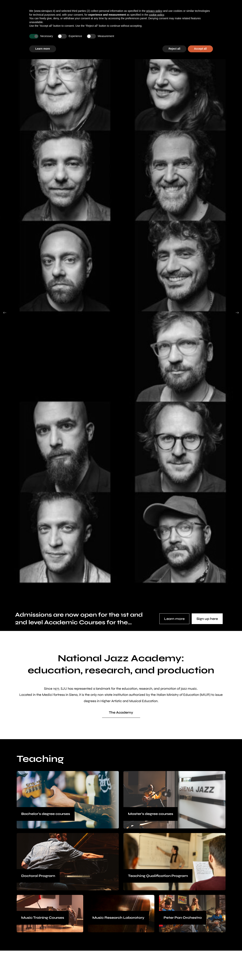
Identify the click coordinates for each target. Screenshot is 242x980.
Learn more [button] (43, 49)
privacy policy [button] (154, 11)
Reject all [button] (174, 49)
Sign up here (207, 619)
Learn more (174, 619)
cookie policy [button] (156, 15)
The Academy (121, 712)
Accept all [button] (200, 49)
